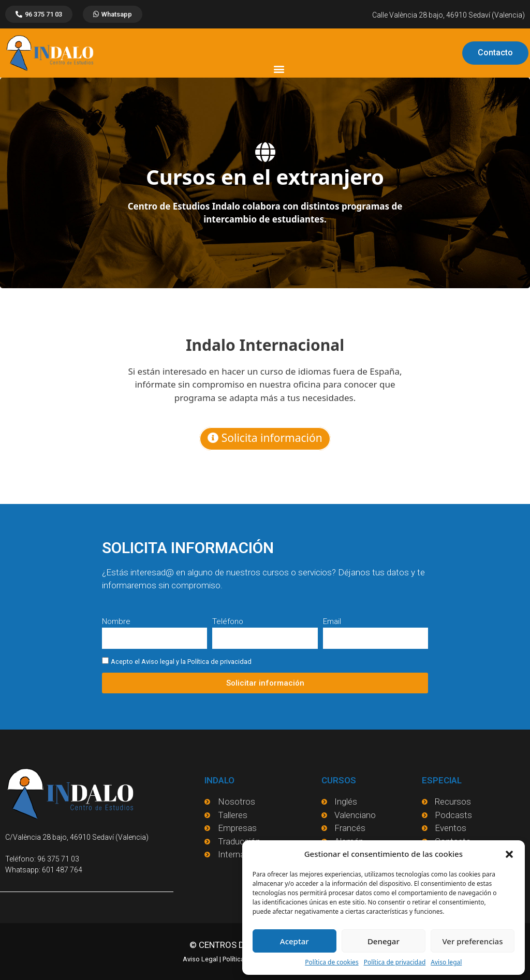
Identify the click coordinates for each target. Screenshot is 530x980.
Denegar (384, 941)
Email (332, 621)
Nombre (116, 621)
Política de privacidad (395, 962)
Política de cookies (332, 962)
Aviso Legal (200, 959)
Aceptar (295, 941)
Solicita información (265, 438)
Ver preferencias (472, 941)
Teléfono (228, 621)
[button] (509, 854)
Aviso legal (446, 962)
